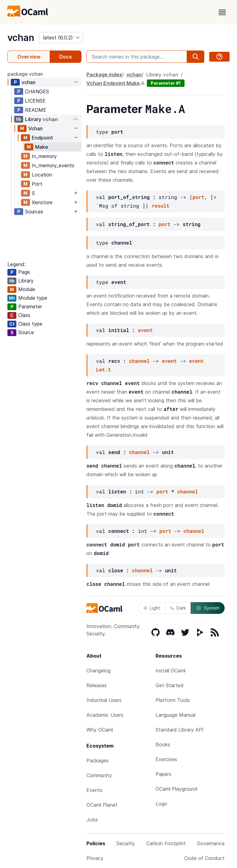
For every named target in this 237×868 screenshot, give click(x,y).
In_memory (44, 156)
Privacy (95, 858)
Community (99, 775)
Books (163, 744)
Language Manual (175, 715)
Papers (163, 774)
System (208, 608)
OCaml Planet (102, 805)
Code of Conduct (204, 858)
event (145, 330)
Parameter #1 (166, 83)
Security (126, 843)
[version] (61, 38)
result (160, 206)
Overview (29, 57)
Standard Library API (180, 730)
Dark (178, 608)
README (36, 110)
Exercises (166, 759)
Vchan (35, 128)
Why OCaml (100, 730)
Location (42, 175)
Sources (34, 212)
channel (139, 361)
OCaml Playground (177, 789)
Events (94, 790)
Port (37, 184)
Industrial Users (104, 700)
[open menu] (222, 12)
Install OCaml (170, 671)
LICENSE (35, 101)
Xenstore (42, 202)
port (198, 197)
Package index (104, 75)
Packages (98, 761)
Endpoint (42, 138)
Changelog (98, 671)
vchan (21, 38)
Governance (211, 843)
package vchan (25, 74)
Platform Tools (173, 700)
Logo (161, 804)
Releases (97, 685)
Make (42, 147)
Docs (66, 57)
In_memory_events (53, 165)
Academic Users (105, 715)
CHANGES (37, 91)
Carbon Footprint (166, 843)
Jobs (92, 820)
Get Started (170, 685)
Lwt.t (103, 369)
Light (152, 608)
